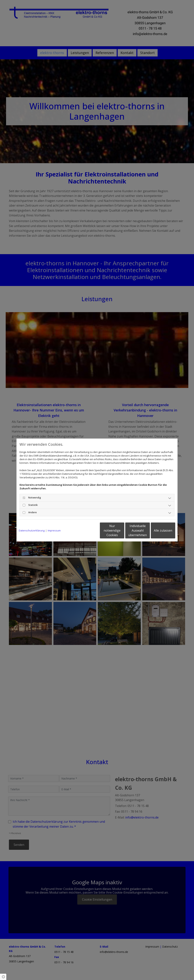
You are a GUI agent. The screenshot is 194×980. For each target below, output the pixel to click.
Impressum (54, 530)
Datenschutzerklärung (32, 530)
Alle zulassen (158, 530)
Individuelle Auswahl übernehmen (122, 530)
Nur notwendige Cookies (86, 530)
